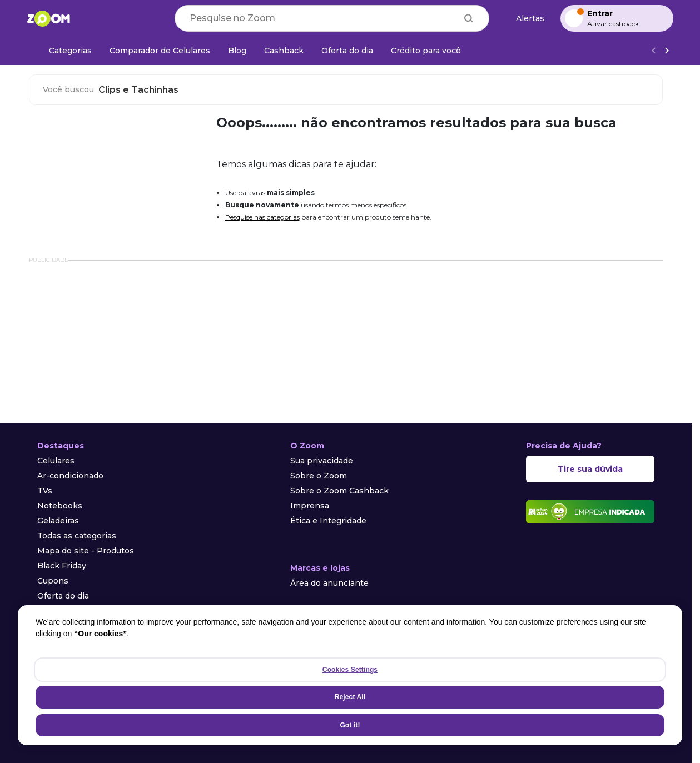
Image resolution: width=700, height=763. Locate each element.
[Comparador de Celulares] (160, 51)
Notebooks (60, 506)
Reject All (350, 697)
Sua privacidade (322, 461)
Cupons (53, 581)
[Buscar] (469, 18)
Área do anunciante (329, 583)
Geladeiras (58, 521)
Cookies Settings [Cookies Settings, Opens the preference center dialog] (350, 670)
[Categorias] (64, 51)
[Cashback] (284, 51)
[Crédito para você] (426, 51)
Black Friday (62, 566)
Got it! (350, 725)
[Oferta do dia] (347, 51)
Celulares (56, 461)
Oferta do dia (63, 596)
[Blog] (237, 51)
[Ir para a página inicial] (48, 18)
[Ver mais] (667, 51)
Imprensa (310, 506)
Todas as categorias (77, 536)
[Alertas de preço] (525, 19)
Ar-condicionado (70, 476)
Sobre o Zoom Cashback (339, 491)
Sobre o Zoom (319, 476)
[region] (350, 675)
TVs (45, 491)
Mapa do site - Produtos (86, 551)
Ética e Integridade (328, 521)
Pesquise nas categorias (262, 217)
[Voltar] (653, 51)
